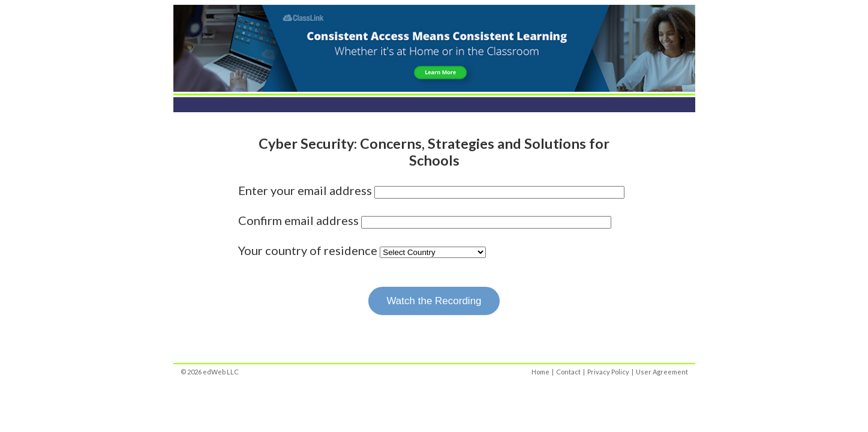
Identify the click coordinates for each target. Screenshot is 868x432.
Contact (568, 372)
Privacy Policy (608, 372)
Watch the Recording (434, 301)
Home (540, 372)
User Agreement (662, 372)
